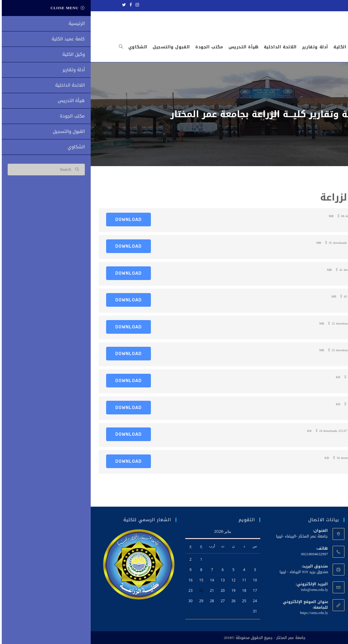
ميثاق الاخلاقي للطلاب (299, 458)
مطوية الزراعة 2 (305, 377)
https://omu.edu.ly (223, 613)
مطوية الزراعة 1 (305, 404)
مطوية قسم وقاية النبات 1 (295, 350)
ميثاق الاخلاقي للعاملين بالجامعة (290, 431)
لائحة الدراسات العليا (301, 296)
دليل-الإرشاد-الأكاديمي (299, 270)
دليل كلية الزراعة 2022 (300, 216)
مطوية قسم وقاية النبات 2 (295, 323)
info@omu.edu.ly (224, 590)
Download (38, 220)
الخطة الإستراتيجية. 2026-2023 (294, 243)
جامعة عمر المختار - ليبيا (307, 5)
